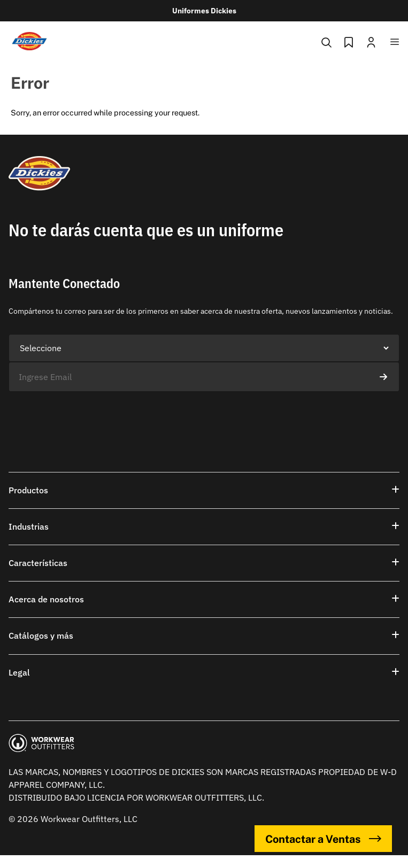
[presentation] (90, 413)
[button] (204, 490)
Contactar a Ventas (323, 839)
